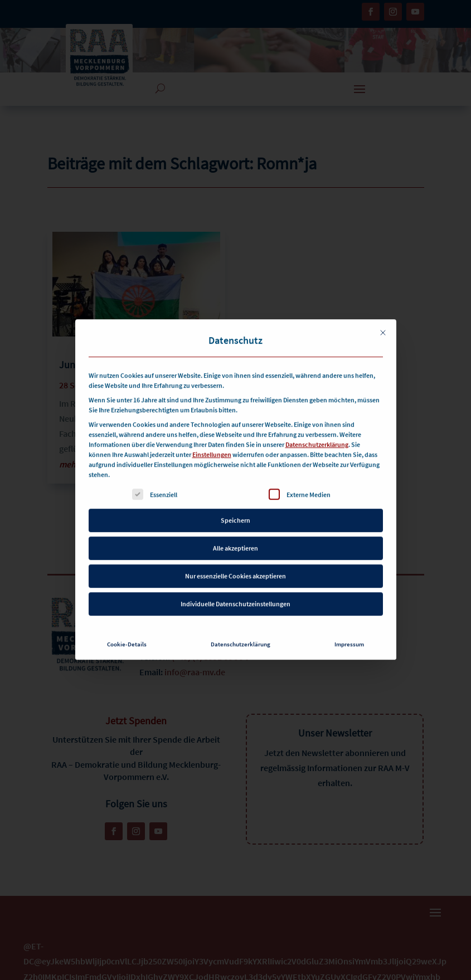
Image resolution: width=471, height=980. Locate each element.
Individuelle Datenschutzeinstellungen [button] (235, 586)
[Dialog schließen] (383, 315)
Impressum (349, 627)
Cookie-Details (127, 627)
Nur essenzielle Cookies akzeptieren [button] (235, 559)
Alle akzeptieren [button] (235, 531)
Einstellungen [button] (212, 437)
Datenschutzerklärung (317, 427)
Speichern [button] (235, 503)
